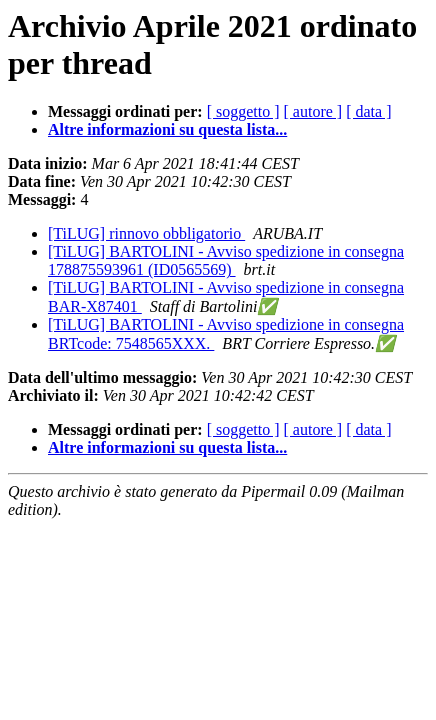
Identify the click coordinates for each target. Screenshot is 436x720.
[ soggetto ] (243, 111)
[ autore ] (313, 111)
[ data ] (368, 111)
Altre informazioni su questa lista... (167, 129)
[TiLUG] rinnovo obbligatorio (146, 233)
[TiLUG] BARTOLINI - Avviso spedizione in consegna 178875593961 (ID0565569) (226, 260)
